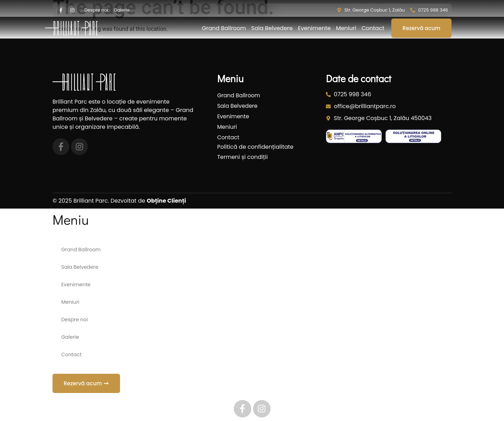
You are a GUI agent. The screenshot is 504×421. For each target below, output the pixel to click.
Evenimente (314, 28)
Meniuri (346, 28)
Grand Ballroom (224, 28)
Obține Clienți (166, 201)
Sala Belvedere (272, 28)
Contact (373, 28)
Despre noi (75, 320)
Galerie (70, 337)
